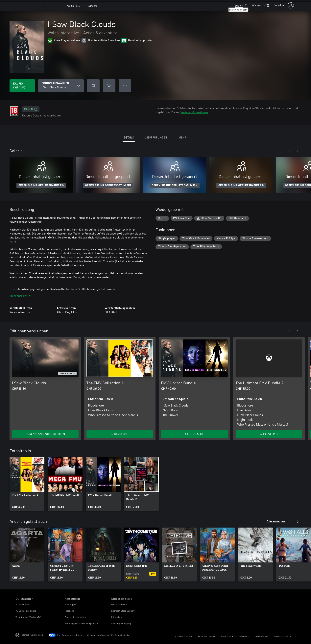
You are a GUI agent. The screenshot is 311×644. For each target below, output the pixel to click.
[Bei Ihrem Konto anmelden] (283, 5)
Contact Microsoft (184, 636)
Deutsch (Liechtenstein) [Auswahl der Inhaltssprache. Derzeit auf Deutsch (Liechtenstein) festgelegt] (33, 635)
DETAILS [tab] (129, 137)
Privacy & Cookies (207, 636)
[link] (27, 484)
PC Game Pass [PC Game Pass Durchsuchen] (22, 604)
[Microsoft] (29, 6)
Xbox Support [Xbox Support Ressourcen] (71, 604)
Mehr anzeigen (21, 296)
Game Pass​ (74, 5)
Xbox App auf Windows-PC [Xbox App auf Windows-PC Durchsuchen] (28, 617)
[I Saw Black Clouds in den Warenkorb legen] (109, 86)
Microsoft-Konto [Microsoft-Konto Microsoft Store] (119, 604)
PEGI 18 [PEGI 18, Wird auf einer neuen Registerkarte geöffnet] (31, 109)
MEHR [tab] (182, 137)
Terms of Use (227, 636)
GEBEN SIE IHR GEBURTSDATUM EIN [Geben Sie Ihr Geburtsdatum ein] (41, 186)
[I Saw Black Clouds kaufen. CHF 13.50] (22, 86)
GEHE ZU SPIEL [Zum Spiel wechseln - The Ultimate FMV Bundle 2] (269, 434)
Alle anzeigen (276, 521)
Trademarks (244, 636)
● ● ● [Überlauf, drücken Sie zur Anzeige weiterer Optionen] (125, 86)
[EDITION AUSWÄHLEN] (61, 86)
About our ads (262, 636)
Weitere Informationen (194, 112)
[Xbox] (55, 6)
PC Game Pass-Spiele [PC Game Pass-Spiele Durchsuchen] (26, 611)
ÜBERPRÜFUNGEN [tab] (156, 137)
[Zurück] (290, 151)
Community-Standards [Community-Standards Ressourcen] (75, 617)
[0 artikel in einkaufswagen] (261, 5)
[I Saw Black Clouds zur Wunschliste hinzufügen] (93, 86)
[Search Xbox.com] (241, 5)
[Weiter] (298, 151)
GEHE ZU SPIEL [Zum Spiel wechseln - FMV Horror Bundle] (194, 434)
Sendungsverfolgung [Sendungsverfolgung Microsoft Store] (121, 623)
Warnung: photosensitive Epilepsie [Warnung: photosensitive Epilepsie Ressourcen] (81, 623)
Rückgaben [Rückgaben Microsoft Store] (117, 617)
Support (92, 5)
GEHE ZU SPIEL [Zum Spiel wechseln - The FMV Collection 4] (120, 434)
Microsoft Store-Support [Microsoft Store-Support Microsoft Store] (123, 611)
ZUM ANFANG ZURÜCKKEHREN (45, 434)
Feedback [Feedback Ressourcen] (69, 611)
